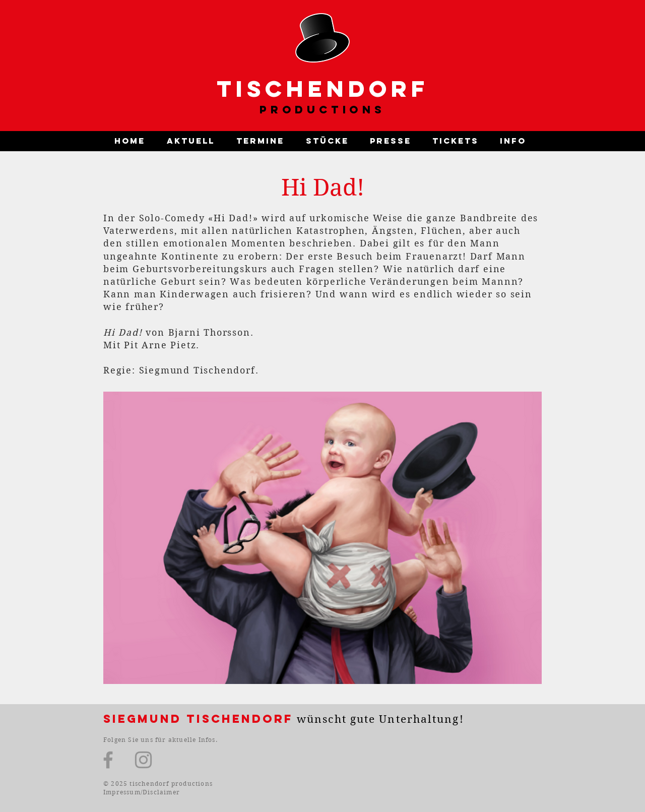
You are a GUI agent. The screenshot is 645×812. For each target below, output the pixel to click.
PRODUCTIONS (322, 110)
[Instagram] (143, 760)
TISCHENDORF (323, 88)
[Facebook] (108, 760)
